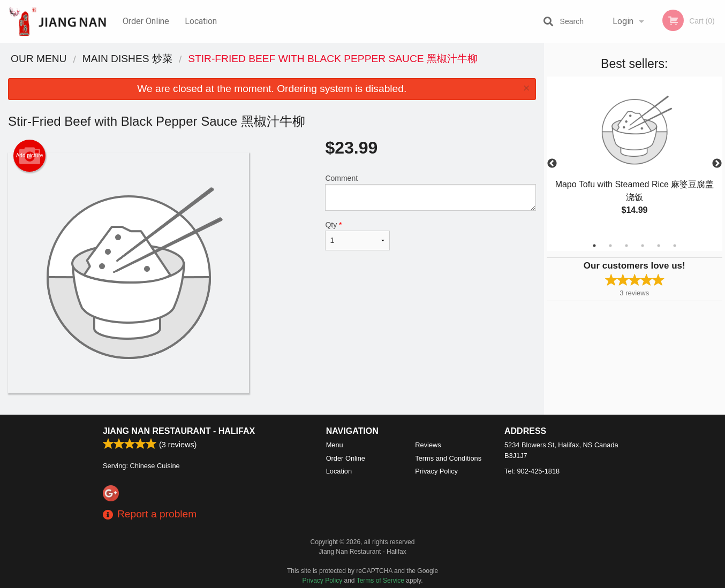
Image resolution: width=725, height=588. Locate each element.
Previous (552, 164)
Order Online (146, 21)
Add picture (30, 156)
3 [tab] (626, 246)
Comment (430, 192)
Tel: (532, 471)
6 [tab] (675, 246)
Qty (357, 235)
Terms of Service (380, 581)
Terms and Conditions (448, 458)
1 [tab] (594, 246)
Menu (335, 445)
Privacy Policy (436, 471)
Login (623, 21)
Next (717, 164)
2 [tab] (610, 246)
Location (201, 21)
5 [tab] (659, 246)
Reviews (428, 445)
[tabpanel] (635, 157)
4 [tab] (643, 246)
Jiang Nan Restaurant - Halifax (179, 431)
